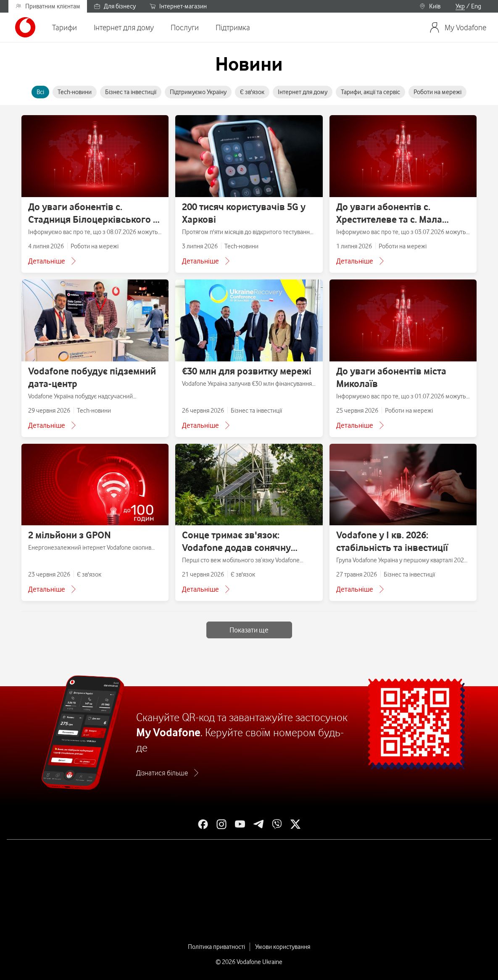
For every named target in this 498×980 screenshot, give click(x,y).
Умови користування (283, 947)
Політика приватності (216, 947)
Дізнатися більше (162, 773)
